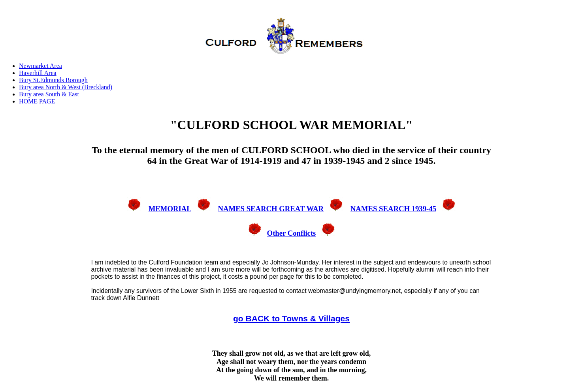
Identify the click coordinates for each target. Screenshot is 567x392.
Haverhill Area (38, 73)
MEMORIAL (170, 209)
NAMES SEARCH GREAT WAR (271, 209)
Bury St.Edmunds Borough (53, 80)
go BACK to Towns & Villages (291, 318)
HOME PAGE (37, 101)
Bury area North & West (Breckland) (66, 87)
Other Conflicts (292, 233)
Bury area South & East (49, 94)
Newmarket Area (40, 66)
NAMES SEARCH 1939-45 (393, 209)
